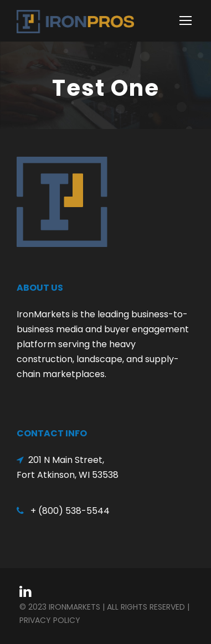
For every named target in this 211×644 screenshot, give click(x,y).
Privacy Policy (50, 620)
